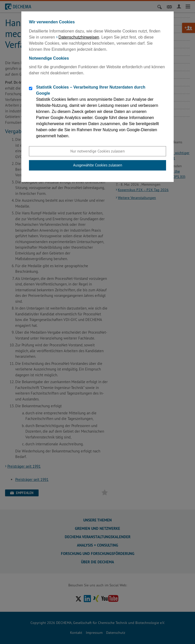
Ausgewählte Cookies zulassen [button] (98, 165)
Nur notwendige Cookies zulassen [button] (97, 151)
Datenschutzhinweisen (79, 37)
